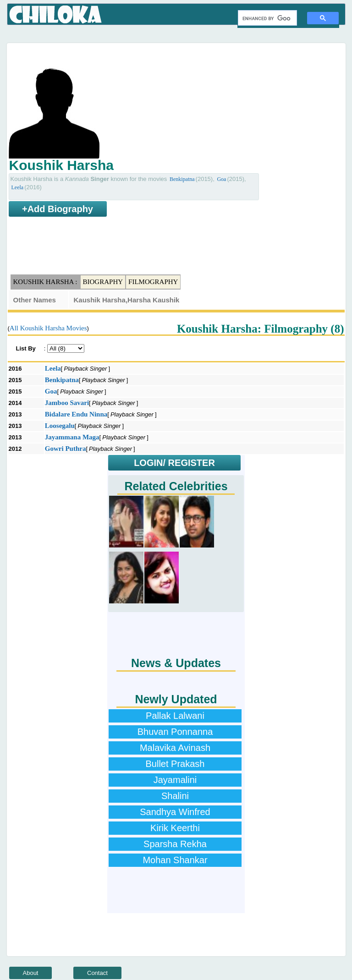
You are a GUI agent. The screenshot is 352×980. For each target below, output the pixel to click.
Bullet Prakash (175, 764)
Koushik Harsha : (45, 282)
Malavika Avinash (175, 748)
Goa (221, 179)
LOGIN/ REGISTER (174, 463)
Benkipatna (182, 179)
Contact (97, 973)
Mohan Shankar (175, 860)
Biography (103, 282)
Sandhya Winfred (175, 812)
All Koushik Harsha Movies (48, 328)
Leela (18, 187)
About (31, 973)
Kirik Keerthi (175, 828)
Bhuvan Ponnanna (175, 732)
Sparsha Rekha (175, 844)
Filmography (153, 282)
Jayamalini (175, 780)
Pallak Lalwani (175, 716)
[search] (267, 18)
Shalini (175, 796)
